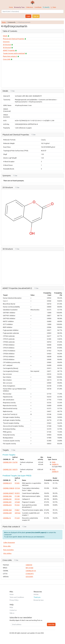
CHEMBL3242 (7, 469)
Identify (46, 7)
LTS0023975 (30, 574)
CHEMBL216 (7, 518)
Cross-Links (7, 59)
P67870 (17, 493)
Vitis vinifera (7, 553)
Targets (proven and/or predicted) (14, 53)
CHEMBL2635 (7, 505)
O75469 (17, 502)
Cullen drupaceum (9, 543)
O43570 (15, 469)
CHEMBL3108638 (8, 488)
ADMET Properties (9, 50)
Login (28, 16)
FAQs (11, 607)
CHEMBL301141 (31, 571)
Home (11, 7)
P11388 (17, 496)
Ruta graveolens (8, 550)
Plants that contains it (10, 56)
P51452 (17, 505)
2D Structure (7, 45)
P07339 (17, 499)
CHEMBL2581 (7, 499)
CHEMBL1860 (7, 510)
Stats (53, 7)
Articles (36, 594)
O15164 (17, 488)
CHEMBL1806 (7, 496)
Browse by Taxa (19, 7)
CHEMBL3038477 (8, 493)
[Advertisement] (32, 74)
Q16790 (15, 462)
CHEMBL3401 (7, 502)
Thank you (37, 597)
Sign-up (36, 16)
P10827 (17, 510)
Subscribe (51, 624)
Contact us (13, 610)
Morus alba (7, 546)
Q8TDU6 (18, 513)
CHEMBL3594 (7, 462)
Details (5, 36)
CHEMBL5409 (7, 513)
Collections (29, 7)
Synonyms (6, 42)
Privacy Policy (14, 600)
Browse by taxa (39, 600)
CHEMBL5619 (7, 483)
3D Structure (7, 48)
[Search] (32, 11)
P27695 (17, 483)
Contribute (38, 7)
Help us (12, 613)
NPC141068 (29, 568)
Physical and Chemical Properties (14, 39)
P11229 (17, 518)
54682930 (29, 565)
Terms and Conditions (17, 597)
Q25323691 (29, 577)
